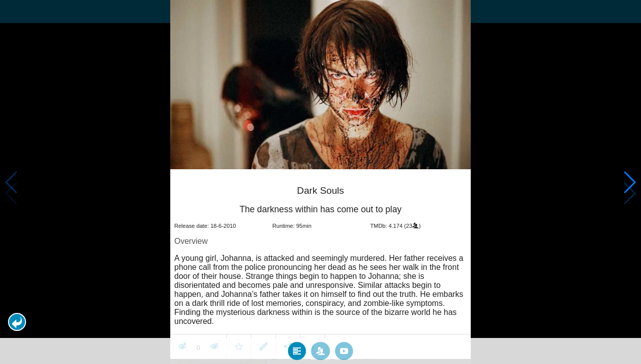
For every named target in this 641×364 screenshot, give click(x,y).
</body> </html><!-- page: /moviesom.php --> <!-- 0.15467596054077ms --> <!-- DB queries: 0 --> (320, 182)
